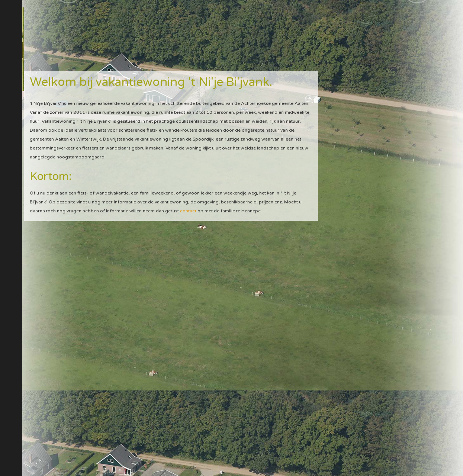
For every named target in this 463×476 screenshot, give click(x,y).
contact (188, 211)
